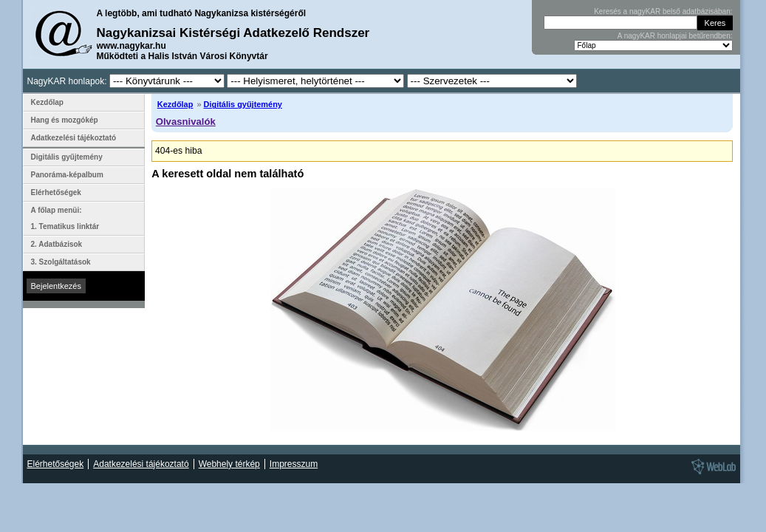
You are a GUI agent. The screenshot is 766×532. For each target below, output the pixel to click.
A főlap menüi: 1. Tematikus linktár (65, 218)
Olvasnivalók (186, 122)
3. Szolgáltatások (61, 262)
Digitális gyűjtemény (243, 104)
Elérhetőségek (56, 192)
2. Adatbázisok (57, 244)
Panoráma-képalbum (67, 175)
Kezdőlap (175, 104)
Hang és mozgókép (65, 120)
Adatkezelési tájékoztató (74, 138)
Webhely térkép (229, 464)
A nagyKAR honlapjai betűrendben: (675, 36)
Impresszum (294, 464)
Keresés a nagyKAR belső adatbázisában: (663, 11)
